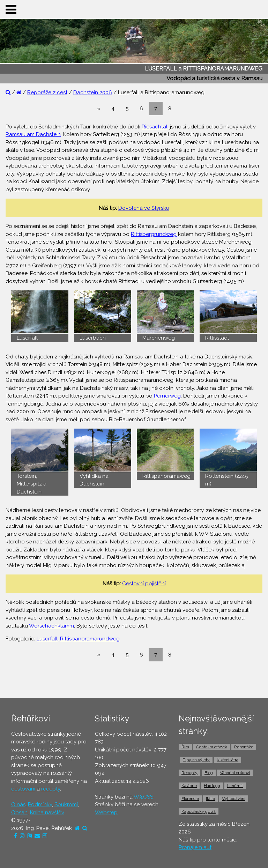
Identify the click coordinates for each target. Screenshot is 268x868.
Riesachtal (155, 127)
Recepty (189, 773)
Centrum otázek (212, 747)
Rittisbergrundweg (154, 234)
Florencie (190, 799)
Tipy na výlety (196, 760)
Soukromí (66, 804)
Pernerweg (167, 396)
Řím (185, 747)
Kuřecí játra (228, 760)
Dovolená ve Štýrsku (144, 208)
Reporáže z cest (47, 92)
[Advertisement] (134, 680)
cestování (23, 789)
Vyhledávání (234, 799)
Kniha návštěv (47, 813)
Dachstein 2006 (93, 92)
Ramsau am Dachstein (33, 134)
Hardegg (212, 786)
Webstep (106, 813)
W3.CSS (143, 797)
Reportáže (244, 747)
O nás (18, 804)
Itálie (210, 799)
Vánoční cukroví (235, 773)
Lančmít (235, 786)
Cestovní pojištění (144, 584)
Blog (209, 773)
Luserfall (47, 639)
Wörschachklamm (51, 626)
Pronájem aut (195, 847)
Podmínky (40, 804)
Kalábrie (189, 786)
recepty (51, 789)
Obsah (19, 813)
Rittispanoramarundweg (90, 639)
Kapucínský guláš (199, 811)
